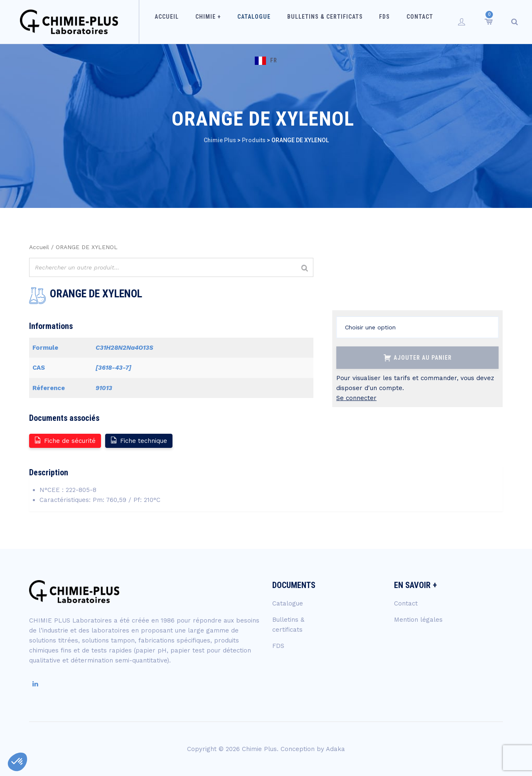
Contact (394, 22)
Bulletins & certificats (308, 22)
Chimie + (200, 22)
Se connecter (356, 398)
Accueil (163, 22)
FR (438, 22)
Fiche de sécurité (65, 440)
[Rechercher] (305, 268)
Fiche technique (138, 440)
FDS (363, 22)
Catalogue (241, 22)
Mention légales (418, 620)
